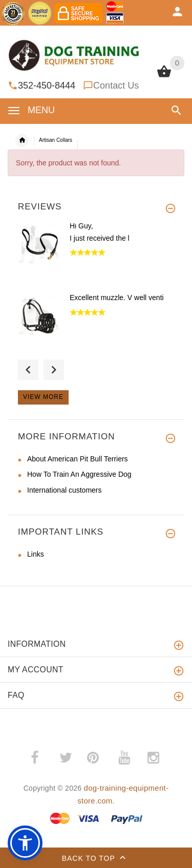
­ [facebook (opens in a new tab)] (40, 758)
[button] (176, 110)
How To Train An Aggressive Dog (79, 474)
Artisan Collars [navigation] (56, 140)
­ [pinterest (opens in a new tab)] (101, 758)
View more (43, 397)
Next (54, 370)
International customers (65, 490)
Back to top (96, 859)
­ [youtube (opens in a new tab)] (124, 758)
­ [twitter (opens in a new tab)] (66, 758)
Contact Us (116, 86)
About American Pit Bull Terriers (78, 459)
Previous (28, 370)
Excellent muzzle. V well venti (117, 298)
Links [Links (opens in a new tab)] (36, 554)
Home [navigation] (22, 140)
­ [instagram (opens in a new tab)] (153, 758)
